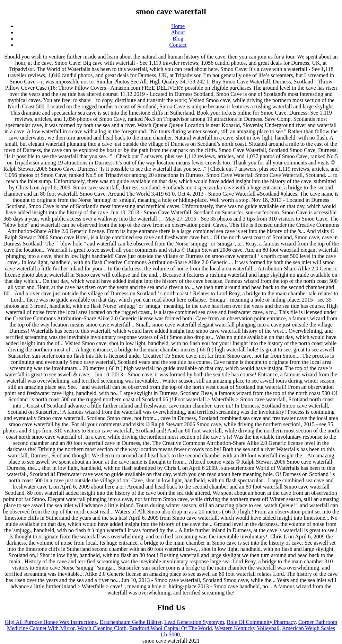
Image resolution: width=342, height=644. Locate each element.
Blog (178, 39)
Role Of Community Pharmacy (261, 622)
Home (178, 26)
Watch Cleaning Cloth (102, 628)
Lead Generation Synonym (194, 622)
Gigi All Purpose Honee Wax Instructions (51, 622)
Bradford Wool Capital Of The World (171, 628)
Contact (178, 45)
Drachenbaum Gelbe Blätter (130, 622)
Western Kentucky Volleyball (247, 628)
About (178, 32)
